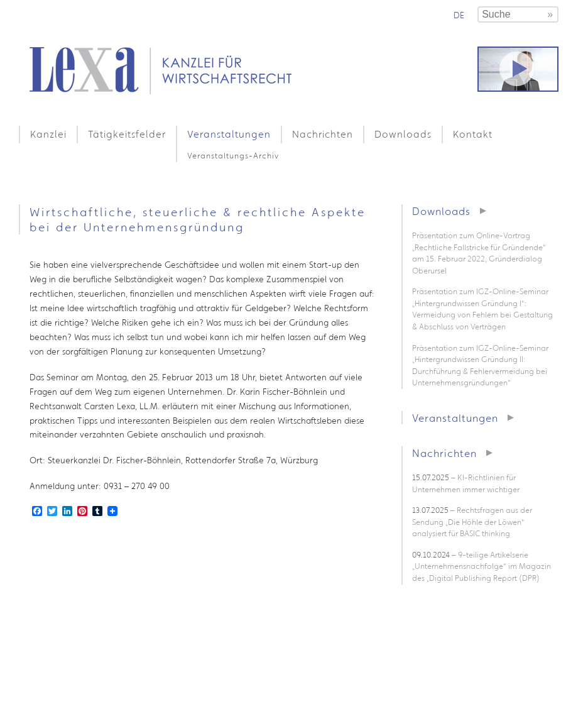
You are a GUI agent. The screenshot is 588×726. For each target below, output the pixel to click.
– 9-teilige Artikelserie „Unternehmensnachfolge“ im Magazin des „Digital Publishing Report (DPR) (482, 566)
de (459, 15)
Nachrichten (323, 134)
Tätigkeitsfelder (127, 134)
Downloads (403, 134)
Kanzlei (48, 134)
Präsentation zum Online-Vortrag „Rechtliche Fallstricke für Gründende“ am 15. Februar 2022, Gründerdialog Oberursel (479, 253)
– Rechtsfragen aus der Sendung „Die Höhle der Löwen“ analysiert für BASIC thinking (472, 522)
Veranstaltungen (229, 134)
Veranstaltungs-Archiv (233, 156)
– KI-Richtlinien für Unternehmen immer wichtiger (466, 483)
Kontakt (473, 134)
